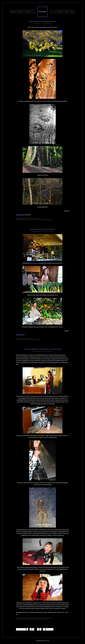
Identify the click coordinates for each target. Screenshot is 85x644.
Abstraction (21, 340)
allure (27, 338)
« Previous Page (21, 629)
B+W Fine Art (28, 218)
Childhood (28, 618)
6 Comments (49, 24)
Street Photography (48, 220)
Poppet (40, 603)
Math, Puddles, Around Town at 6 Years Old (42, 349)
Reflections (42, 619)
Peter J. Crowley (42, 12)
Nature (33, 218)
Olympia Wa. (38, 218)
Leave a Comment (49, 231)
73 (44, 629)
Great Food (33, 619)
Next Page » (50, 629)
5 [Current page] (36, 629)
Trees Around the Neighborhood (42, 21)
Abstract (23, 218)
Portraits (30, 340)
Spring (46, 619)
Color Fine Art (37, 220)
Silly (51, 618)
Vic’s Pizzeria (34, 263)
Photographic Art (20, 215)
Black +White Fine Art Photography (26, 220)
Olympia (42, 220)
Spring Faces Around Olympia (43, 229)
